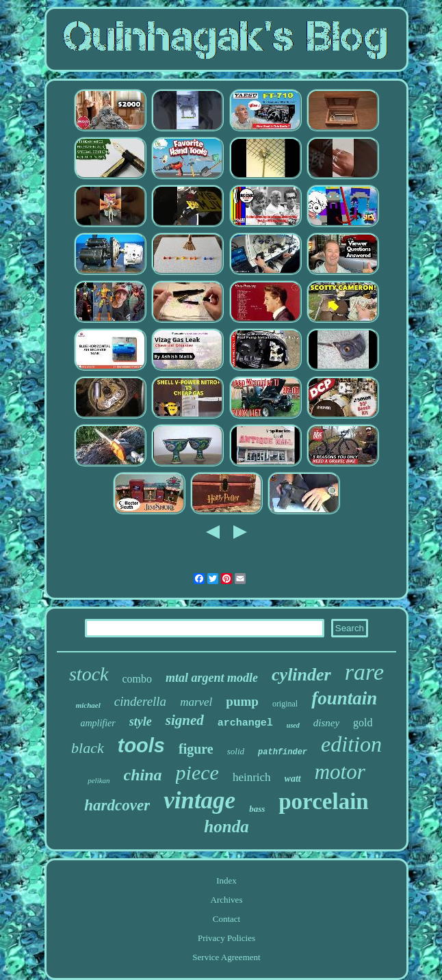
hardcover (117, 805)
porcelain (323, 802)
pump (242, 701)
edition (351, 744)
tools (141, 745)
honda (226, 826)
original (285, 704)
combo (138, 679)
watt (293, 779)
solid (236, 751)
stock (89, 674)
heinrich (252, 777)
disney (326, 723)
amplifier (97, 723)
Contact (226, 919)
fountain (344, 698)
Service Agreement (226, 957)
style (141, 721)
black (88, 748)
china (143, 775)
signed (185, 720)
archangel (245, 723)
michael (88, 705)
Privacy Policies (226, 938)
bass (257, 809)
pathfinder (283, 752)
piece (197, 772)
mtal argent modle (212, 678)
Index (226, 880)
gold (363, 723)
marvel (196, 702)
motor (340, 772)
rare (364, 672)
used (293, 725)
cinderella (140, 701)
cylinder (301, 675)
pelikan (99, 780)
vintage (199, 800)
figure (196, 749)
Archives (227, 900)
